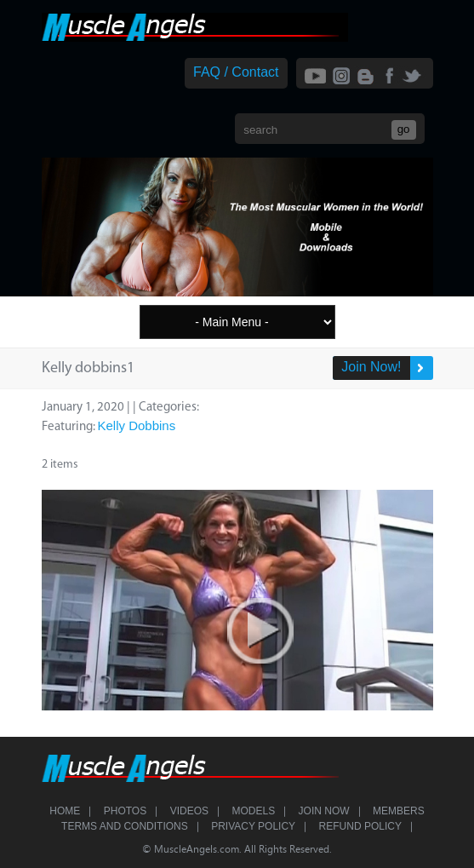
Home (65, 811)
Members (399, 811)
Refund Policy (360, 826)
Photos (125, 811)
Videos (189, 811)
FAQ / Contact (236, 72)
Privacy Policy (253, 826)
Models (253, 811)
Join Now (324, 811)
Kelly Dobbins (137, 425)
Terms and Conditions (125, 826)
